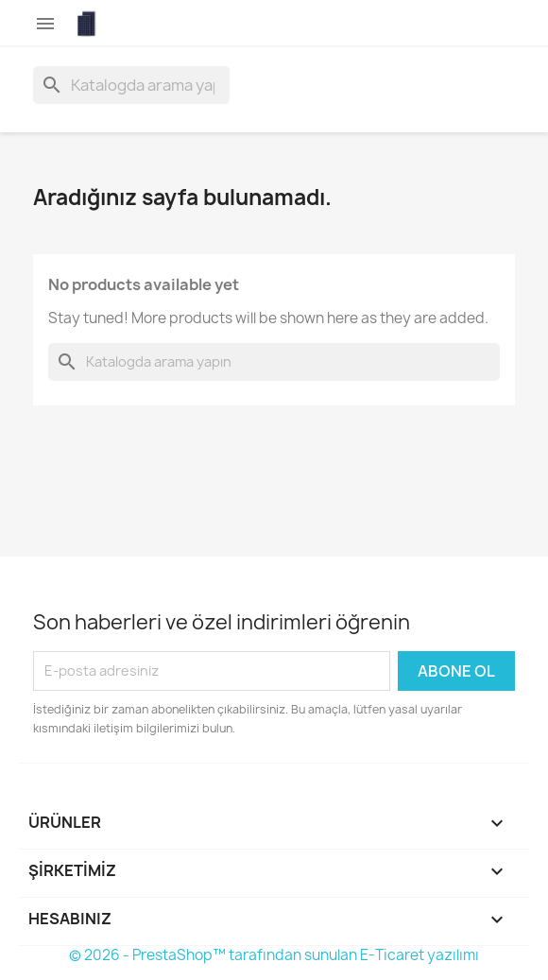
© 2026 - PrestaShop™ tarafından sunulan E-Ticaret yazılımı (274, 955)
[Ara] (131, 85)
